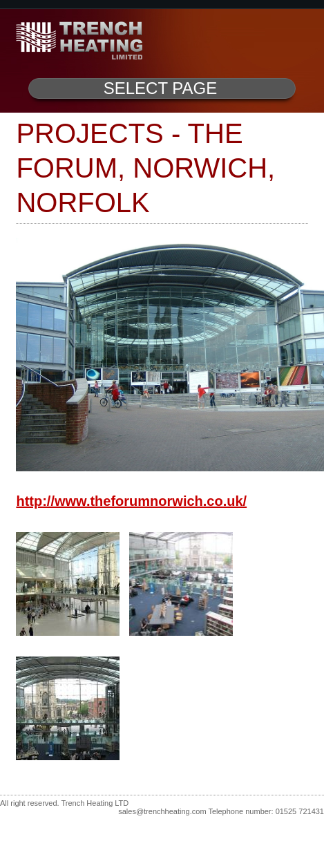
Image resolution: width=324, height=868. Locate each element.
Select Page (161, 88)
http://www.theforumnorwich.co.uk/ (131, 501)
